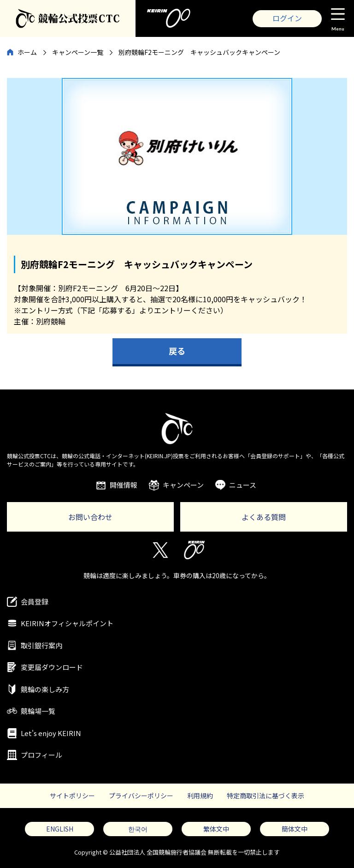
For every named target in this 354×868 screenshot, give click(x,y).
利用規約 (200, 796)
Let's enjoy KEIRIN (51, 733)
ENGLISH (60, 829)
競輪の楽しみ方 (45, 689)
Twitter (160, 550)
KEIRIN (194, 550)
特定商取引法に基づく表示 (265, 796)
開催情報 (124, 485)
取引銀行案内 (41, 645)
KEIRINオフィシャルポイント (67, 623)
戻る (177, 351)
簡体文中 (295, 829)
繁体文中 (216, 829)
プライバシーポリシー (141, 796)
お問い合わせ (90, 517)
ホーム (27, 52)
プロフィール (41, 755)
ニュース (243, 485)
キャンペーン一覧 (78, 52)
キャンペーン (183, 485)
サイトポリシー (72, 796)
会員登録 (35, 602)
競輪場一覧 (38, 711)
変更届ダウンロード (52, 667)
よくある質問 (264, 517)
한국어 (138, 829)
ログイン (287, 18)
